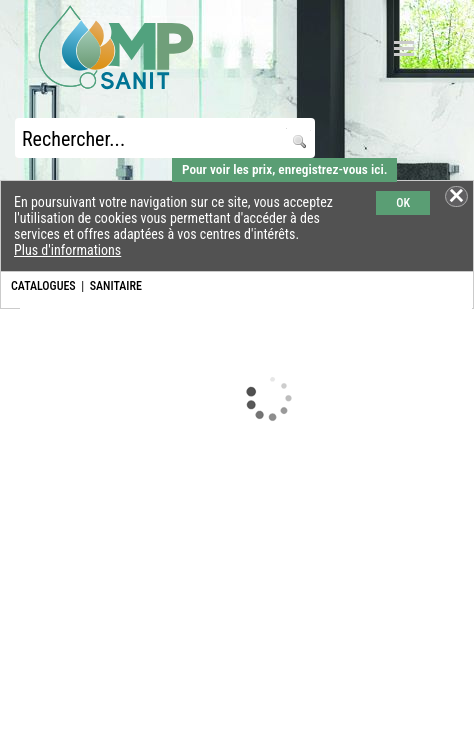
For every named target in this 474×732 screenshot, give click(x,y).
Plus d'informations (67, 250)
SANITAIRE (116, 286)
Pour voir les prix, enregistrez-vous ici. (284, 169)
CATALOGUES (43, 286)
